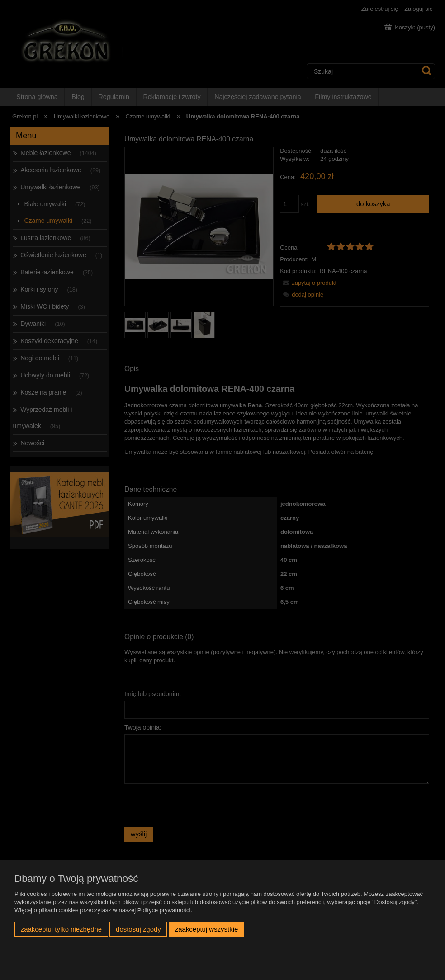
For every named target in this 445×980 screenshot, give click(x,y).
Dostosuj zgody (138, 929)
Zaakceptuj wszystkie (206, 929)
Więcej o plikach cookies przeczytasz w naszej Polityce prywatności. (103, 910)
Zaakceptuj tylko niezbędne (61, 929)
